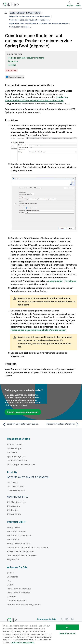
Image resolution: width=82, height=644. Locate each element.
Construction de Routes (19, 27)
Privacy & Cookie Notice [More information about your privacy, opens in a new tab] (23, 642)
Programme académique (19, 589)
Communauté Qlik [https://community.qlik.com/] (47, 619)
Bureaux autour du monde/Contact (24, 605)
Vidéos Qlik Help (15, 444)
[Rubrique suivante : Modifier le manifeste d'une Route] (61, 424)
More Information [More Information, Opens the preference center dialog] (67, 633)
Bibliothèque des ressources (21, 464)
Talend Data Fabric (16, 490)
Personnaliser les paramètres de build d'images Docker (38, 330)
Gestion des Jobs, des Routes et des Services (29, 20)
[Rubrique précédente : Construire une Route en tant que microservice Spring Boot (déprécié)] (21, 424)
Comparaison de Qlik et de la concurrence (28, 547)
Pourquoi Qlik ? (14, 527)
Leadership (13, 577)
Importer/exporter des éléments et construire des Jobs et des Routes (39, 23)
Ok (67, 627)
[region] (41, 633)
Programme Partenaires (19, 593)
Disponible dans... (16, 77)
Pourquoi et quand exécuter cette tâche (26, 58)
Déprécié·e (11, 70)
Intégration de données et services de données (30, 16)
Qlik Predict (13, 510)
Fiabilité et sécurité (16, 531)
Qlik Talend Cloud (16, 486)
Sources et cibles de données (22, 555)
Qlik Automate (14, 514)
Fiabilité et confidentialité (19, 535)
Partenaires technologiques (20, 551)
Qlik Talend (13, 482)
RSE (9, 581)
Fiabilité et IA (13, 539)
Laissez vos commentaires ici (23, 412)
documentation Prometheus (62, 281)
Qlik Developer (14, 448)
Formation (12, 452)
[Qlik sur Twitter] (62, 619)
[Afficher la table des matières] (6, 13)
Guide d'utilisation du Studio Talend (25, 13)
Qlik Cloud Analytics (17, 502)
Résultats (12, 65)
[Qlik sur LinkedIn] (67, 619)
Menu (78, 5)
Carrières (12, 597)
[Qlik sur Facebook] (72, 619)
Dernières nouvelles (17, 601)
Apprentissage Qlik (16, 456)
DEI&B (10, 585)
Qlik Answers (13, 506)
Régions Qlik (13, 559)
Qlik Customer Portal (17, 460)
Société (11, 573)
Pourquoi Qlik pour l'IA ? (19, 543)
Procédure (13, 61)
